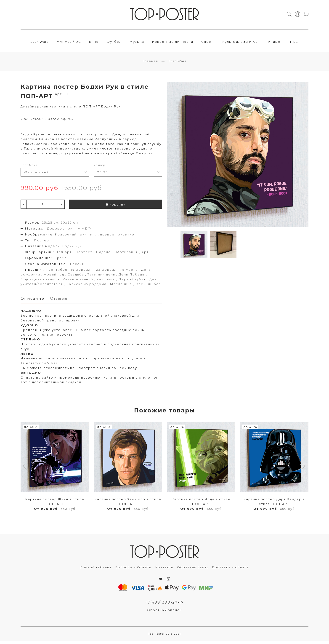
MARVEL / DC (69, 43)
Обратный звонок (164, 613)
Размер (99, 168)
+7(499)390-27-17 (164, 605)
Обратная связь (193, 570)
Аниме (274, 43)
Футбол (114, 43)
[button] (26, 470)
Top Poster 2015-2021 (165, 637)
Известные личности (173, 43)
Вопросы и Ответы (133, 570)
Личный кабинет (96, 570)
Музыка (137, 43)
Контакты (164, 570)
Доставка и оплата (230, 570)
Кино (94, 43)
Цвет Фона (29, 168)
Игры (294, 43)
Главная (150, 64)
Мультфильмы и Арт (241, 43)
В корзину (116, 207)
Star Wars (40, 43)
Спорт (207, 43)
